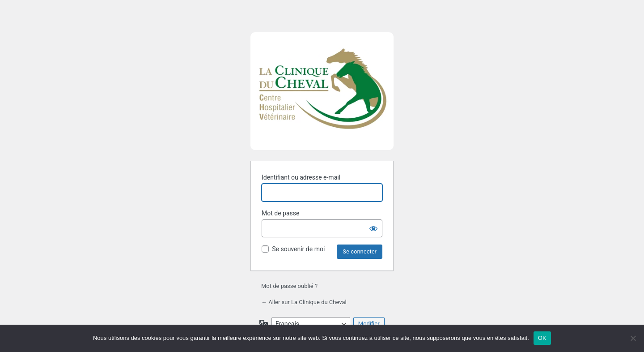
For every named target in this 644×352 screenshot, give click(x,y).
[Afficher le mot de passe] (373, 228)
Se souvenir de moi (298, 249)
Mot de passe (280, 213)
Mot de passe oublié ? (289, 286)
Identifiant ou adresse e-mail (301, 177)
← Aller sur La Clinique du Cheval (304, 302)
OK (542, 338)
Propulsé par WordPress (322, 96)
